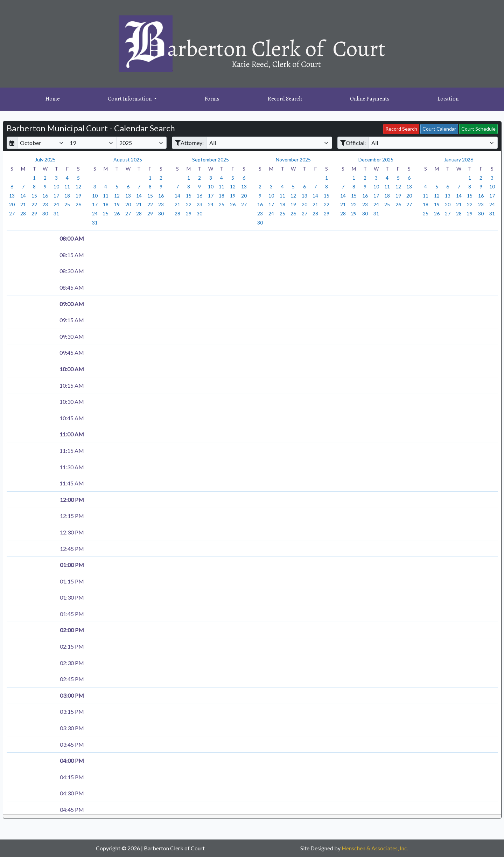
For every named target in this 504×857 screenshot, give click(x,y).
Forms (212, 99)
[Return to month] (12, 143)
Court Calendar (439, 129)
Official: (353, 143)
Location (448, 99)
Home (53, 99)
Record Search (285, 99)
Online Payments (370, 99)
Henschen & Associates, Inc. (375, 848)
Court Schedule (478, 129)
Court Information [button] (130, 99)
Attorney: (189, 143)
